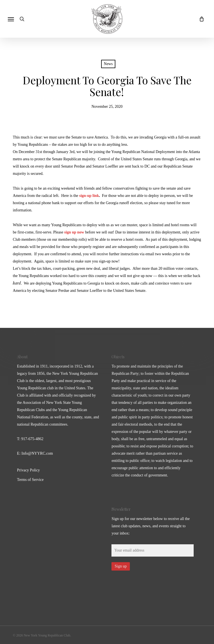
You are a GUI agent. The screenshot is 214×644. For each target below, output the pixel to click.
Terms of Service (30, 480)
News (108, 64)
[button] (11, 19)
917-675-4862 (32, 439)
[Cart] (200, 19)
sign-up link (89, 196)
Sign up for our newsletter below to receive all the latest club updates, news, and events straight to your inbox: (150, 526)
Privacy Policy (28, 470)
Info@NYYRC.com (37, 453)
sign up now (74, 232)
